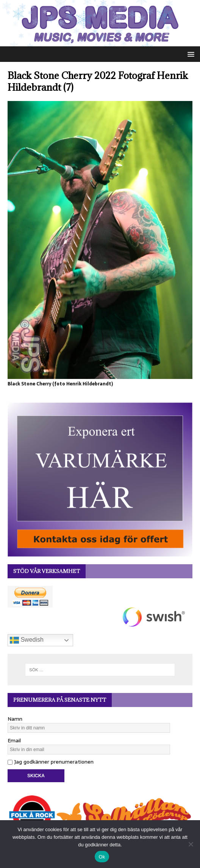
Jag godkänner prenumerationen (51, 762)
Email (14, 740)
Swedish (27, 640)
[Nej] (191, 844)
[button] (190, 54)
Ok (102, 857)
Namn (15, 719)
